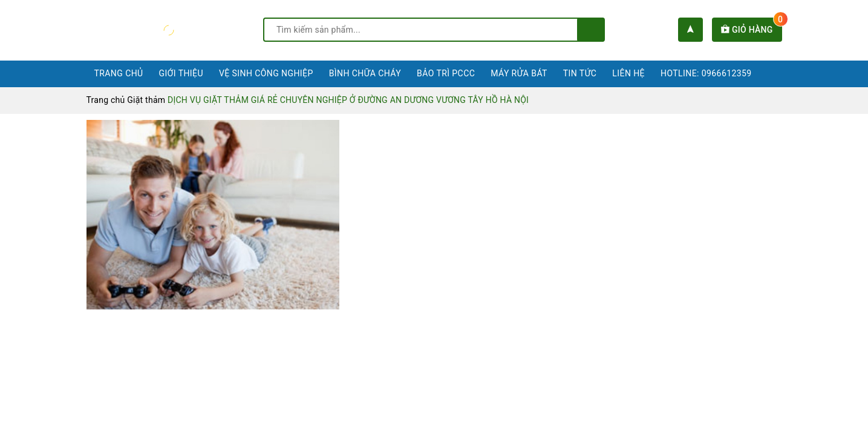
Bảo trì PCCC (446, 73)
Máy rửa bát (519, 73)
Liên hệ (628, 73)
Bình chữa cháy (365, 73)
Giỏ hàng (751, 30)
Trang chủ (119, 73)
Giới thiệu (181, 73)
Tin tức (580, 73)
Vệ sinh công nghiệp (266, 73)
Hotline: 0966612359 (706, 73)
